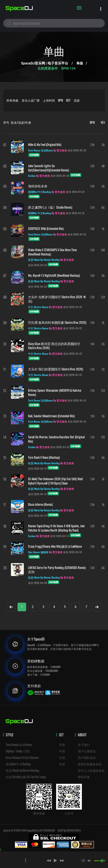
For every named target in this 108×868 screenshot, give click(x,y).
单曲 (80, 63)
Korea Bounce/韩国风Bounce (22, 757)
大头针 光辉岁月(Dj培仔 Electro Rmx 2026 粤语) (57, 299)
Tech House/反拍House (19, 745)
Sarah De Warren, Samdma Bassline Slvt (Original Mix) (56, 439)
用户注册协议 (87, 751)
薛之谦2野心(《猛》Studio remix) (50, 207)
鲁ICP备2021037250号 (69, 830)
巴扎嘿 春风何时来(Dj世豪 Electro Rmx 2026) (57, 322)
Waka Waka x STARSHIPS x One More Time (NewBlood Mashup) (52, 252)
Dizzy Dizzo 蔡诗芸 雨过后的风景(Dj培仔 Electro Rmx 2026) (54, 346)
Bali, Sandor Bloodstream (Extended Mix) (51, 416)
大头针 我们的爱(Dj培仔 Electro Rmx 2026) (56, 369)
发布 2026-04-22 (75, 192)
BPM (61, 100)
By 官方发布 (60, 150)
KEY (68, 100)
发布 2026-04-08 (37, 583)
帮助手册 (84, 777)
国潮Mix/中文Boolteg (18, 764)
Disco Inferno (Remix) (40, 504)
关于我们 (84, 745)
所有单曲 (12, 100)
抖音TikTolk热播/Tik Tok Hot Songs (26, 777)
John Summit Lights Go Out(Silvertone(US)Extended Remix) (49, 168)
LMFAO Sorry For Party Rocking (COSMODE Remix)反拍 (57, 570)
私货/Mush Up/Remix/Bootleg (22, 770)
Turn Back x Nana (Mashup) (44, 457)
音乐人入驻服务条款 (91, 770)
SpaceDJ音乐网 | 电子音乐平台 (45, 63)
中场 (62, 751)
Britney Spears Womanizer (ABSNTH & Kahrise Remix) (55, 392)
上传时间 (49, 100)
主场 (62, 757)
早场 (62, 745)
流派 (77, 100)
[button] (42, 860)
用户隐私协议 (87, 757)
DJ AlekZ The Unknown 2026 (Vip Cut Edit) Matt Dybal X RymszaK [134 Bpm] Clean (56, 481)
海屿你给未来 (38, 186)
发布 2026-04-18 (77, 400)
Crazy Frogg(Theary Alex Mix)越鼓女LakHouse (55, 546)
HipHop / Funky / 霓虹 (18, 751)
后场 (62, 764)
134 (92, 145)
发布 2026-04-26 (77, 150)
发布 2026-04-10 (73, 552)
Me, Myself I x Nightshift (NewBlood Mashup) (54, 275)
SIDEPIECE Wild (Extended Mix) (46, 228)
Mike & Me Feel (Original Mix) (45, 144)
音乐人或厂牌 (31, 100)
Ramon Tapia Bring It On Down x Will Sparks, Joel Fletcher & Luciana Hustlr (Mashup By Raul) (56, 528)
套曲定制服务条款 (90, 764)
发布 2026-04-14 (37, 468)
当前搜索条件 (48, 68)
